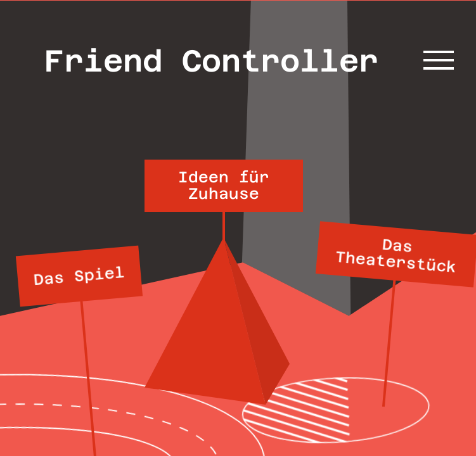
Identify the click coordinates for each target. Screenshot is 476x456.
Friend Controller (211, 61)
